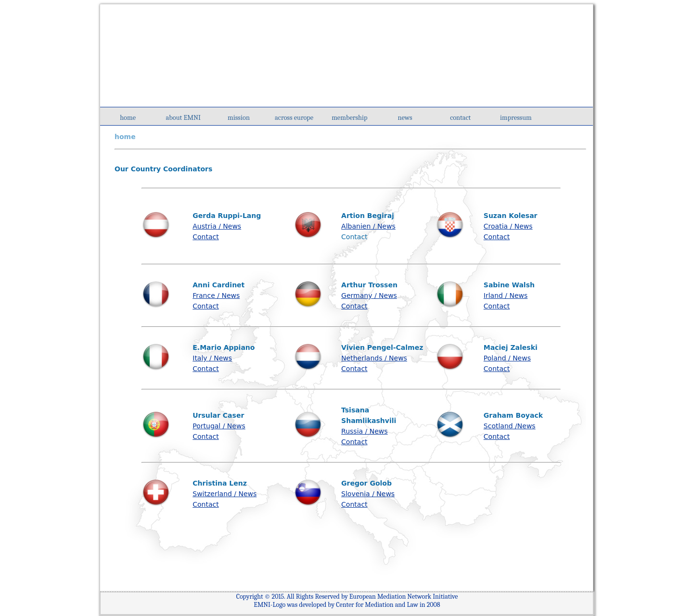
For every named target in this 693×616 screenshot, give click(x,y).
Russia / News (364, 431)
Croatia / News (508, 226)
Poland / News (507, 358)
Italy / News (212, 358)
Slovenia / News (368, 494)
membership (349, 118)
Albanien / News (368, 226)
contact (460, 118)
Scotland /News (510, 426)
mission (239, 118)
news (405, 118)
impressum (516, 118)
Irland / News (506, 295)
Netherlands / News (374, 358)
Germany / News (369, 295)
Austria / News (217, 226)
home (128, 118)
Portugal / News (219, 426)
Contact (205, 237)
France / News (216, 295)
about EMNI (183, 118)
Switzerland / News (225, 494)
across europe (294, 118)
